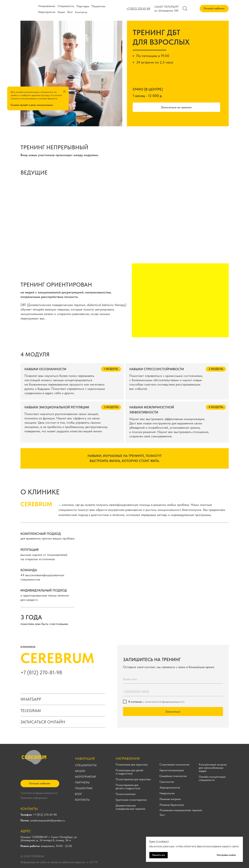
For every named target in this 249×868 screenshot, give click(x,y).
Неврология (167, 793)
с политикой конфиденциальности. (164, 702)
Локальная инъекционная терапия (181, 810)
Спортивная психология (174, 764)
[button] (176, 107)
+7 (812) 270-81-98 (41, 672)
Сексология (167, 782)
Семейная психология (173, 776)
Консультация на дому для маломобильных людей (213, 768)
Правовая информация (34, 798)
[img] (46, 216)
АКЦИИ (80, 771)
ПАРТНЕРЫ (82, 782)
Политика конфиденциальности (39, 793)
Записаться (173, 712)
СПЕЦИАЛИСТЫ (86, 765)
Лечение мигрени (170, 799)
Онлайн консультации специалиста (212, 778)
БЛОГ (78, 794)
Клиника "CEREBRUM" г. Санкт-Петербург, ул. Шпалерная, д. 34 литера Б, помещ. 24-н (49, 839)
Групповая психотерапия (131, 800)
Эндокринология (170, 787)
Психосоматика (125, 794)
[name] (173, 679)
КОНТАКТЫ (82, 800)
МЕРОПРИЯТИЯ (85, 777)
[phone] (173, 692)
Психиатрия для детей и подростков (129, 772)
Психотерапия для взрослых (133, 779)
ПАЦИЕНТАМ (84, 788)
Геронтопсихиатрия (172, 770)
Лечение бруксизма (172, 805)
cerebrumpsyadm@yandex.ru (43, 820)
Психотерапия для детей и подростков (128, 787)
